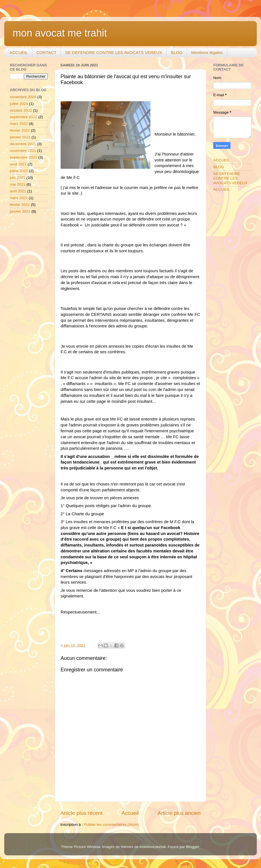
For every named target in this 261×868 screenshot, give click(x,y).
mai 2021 (18, 184)
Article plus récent (81, 813)
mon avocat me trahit (60, 33)
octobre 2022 (21, 110)
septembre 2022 (24, 117)
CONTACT (46, 52)
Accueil (130, 813)
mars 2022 (19, 124)
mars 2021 (19, 198)
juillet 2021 (19, 171)
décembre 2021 (23, 144)
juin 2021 (18, 178)
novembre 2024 (23, 97)
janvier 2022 (20, 137)
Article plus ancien (179, 813)
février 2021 (20, 205)
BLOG (177, 52)
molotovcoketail (153, 847)
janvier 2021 (20, 211)
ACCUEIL (19, 52)
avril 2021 (18, 191)
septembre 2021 (24, 157)
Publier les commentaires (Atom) (111, 825)
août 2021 (18, 164)
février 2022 (20, 130)
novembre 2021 (23, 151)
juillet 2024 (19, 104)
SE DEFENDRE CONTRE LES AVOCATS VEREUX (114, 52)
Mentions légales (207, 52)
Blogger (193, 847)
